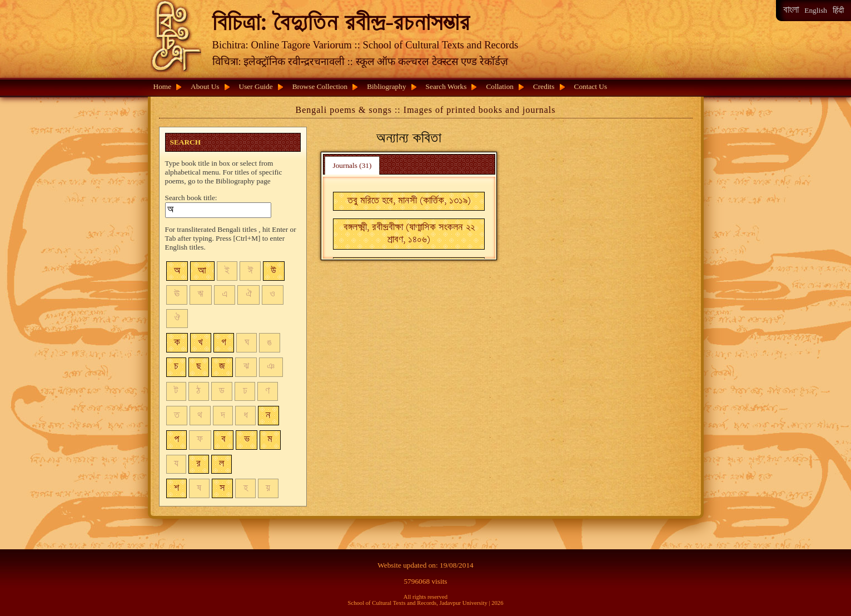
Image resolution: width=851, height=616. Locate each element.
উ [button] (273, 271)
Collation (500, 86)
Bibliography (386, 86)
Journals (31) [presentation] (352, 165)
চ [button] (176, 367)
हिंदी (838, 10)
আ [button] (202, 271)
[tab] (352, 165)
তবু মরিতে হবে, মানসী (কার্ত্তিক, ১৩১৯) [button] (409, 201)
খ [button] (200, 343)
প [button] (176, 439)
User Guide (256, 86)
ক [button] (177, 343)
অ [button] (177, 271)
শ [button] (176, 488)
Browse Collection (320, 86)
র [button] (198, 464)
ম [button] (270, 439)
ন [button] (268, 416)
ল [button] (222, 464)
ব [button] (223, 439)
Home (163, 86)
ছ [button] (198, 367)
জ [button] (222, 367)
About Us (205, 86)
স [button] (222, 488)
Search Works (446, 86)
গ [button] (224, 343)
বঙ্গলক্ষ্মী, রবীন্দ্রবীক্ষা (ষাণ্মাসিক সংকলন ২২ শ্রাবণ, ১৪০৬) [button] (409, 234)
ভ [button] (247, 439)
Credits (544, 86)
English (816, 10)
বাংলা (791, 10)
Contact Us (591, 86)
